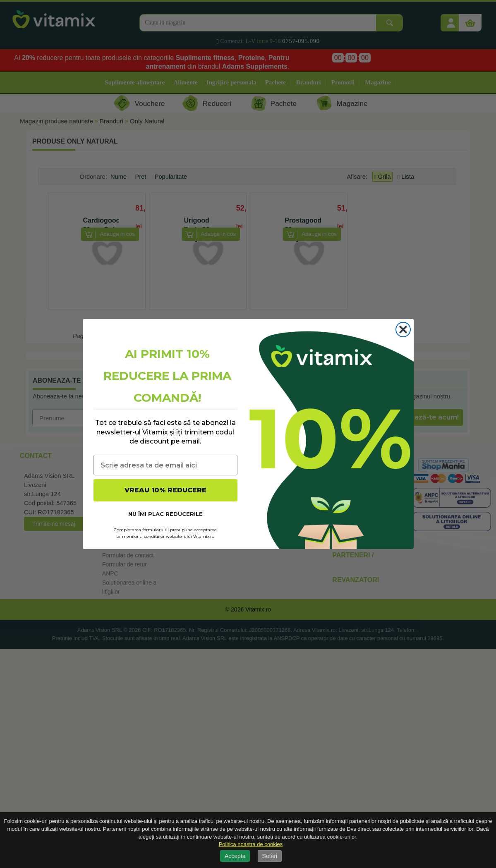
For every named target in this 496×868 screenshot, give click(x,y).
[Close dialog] (403, 330)
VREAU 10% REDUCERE (165, 490)
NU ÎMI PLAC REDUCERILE (165, 514)
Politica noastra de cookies (251, 844)
